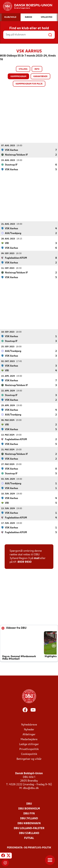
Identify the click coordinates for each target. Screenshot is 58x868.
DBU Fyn (29, 814)
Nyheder (29, 730)
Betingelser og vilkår (29, 759)
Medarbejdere (29, 739)
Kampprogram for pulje (29, 84)
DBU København (29, 823)
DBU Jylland (29, 818)
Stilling (23, 69)
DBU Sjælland (29, 833)
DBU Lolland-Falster (29, 828)
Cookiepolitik (29, 754)
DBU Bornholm (29, 809)
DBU (29, 804)
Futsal (29, 838)
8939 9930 (25, 562)
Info (37, 69)
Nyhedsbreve (29, 725)
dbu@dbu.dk (31, 788)
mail (37, 558)
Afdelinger (29, 734)
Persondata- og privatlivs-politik (29, 848)
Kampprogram (18, 77)
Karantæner (40, 77)
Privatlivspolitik (29, 749)
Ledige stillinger (29, 744)
